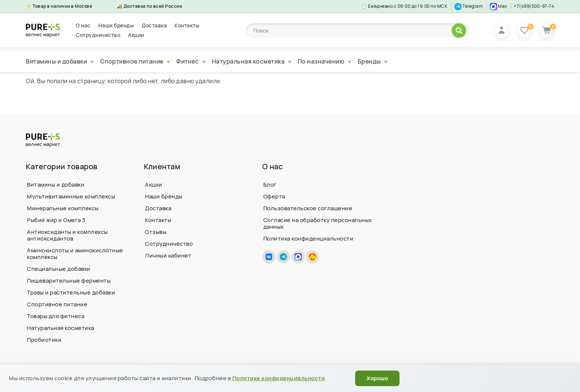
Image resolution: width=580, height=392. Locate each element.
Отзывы (156, 232)
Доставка (154, 25)
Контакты (187, 25)
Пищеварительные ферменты (69, 281)
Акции (136, 35)
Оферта (274, 196)
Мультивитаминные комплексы (71, 196)
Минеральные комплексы (63, 208)
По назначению (325, 61)
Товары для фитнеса (56, 316)
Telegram (469, 6)
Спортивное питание (135, 61)
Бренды (373, 61)
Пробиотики (44, 340)
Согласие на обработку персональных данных (318, 223)
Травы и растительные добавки (71, 292)
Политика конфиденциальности (308, 238)
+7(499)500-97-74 (534, 6)
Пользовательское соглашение (308, 208)
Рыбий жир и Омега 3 (56, 220)
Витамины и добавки (60, 61)
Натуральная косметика (252, 61)
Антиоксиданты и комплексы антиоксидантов (68, 235)
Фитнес (191, 61)
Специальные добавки (59, 269)
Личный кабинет (168, 255)
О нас (83, 25)
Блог (270, 185)
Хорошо (377, 378)
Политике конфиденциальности (279, 378)
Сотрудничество (98, 35)
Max (498, 6)
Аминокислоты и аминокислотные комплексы (75, 254)
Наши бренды (116, 25)
